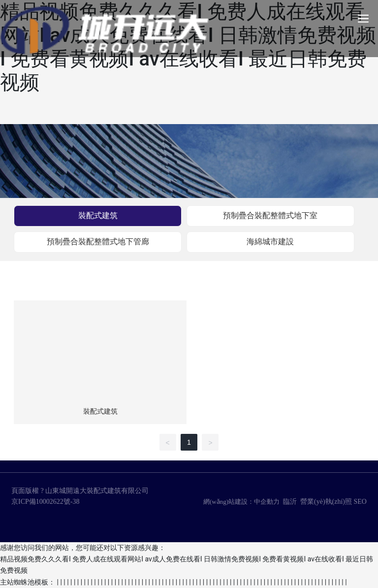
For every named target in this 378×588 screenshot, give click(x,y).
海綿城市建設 (270, 242)
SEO (360, 502)
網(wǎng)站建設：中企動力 (241, 502)
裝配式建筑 (98, 215)
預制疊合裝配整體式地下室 (270, 215)
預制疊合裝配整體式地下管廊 (98, 242)
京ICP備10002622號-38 (45, 502)
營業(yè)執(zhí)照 (326, 502)
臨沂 (290, 502)
